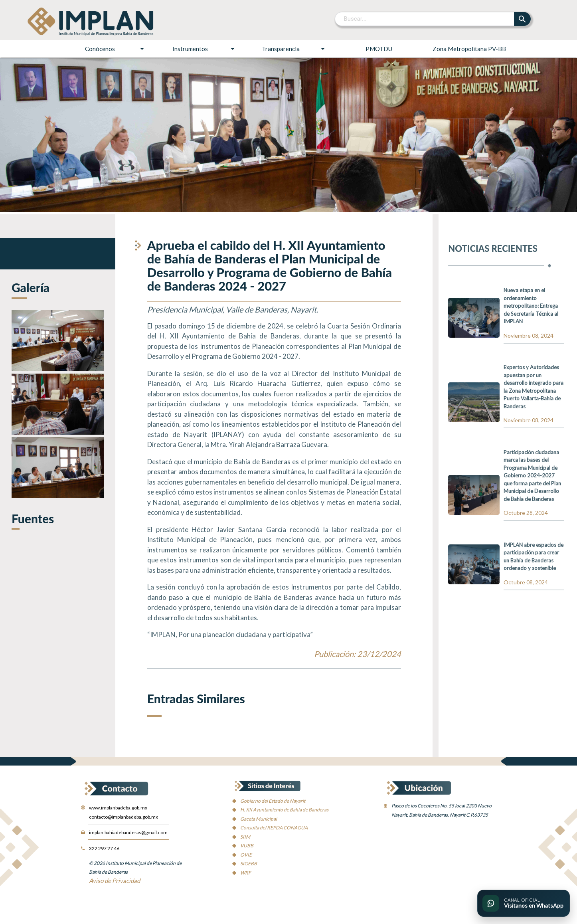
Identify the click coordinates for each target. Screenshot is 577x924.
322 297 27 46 (104, 848)
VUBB (247, 846)
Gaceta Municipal (259, 819)
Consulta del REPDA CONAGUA (274, 828)
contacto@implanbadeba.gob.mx (124, 817)
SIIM (245, 837)
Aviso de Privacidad (115, 880)
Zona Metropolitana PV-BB (469, 49)
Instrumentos (205, 49)
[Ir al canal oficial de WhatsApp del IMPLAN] (524, 903)
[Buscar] (425, 19)
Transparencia (295, 49)
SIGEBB (249, 864)
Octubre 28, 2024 (526, 513)
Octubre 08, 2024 (526, 582)
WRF (246, 873)
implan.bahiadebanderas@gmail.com (128, 832)
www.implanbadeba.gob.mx (118, 808)
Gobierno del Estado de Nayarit (273, 801)
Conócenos (116, 49)
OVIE (246, 855)
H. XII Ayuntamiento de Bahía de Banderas (284, 810)
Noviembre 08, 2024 (529, 335)
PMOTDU (379, 49)
